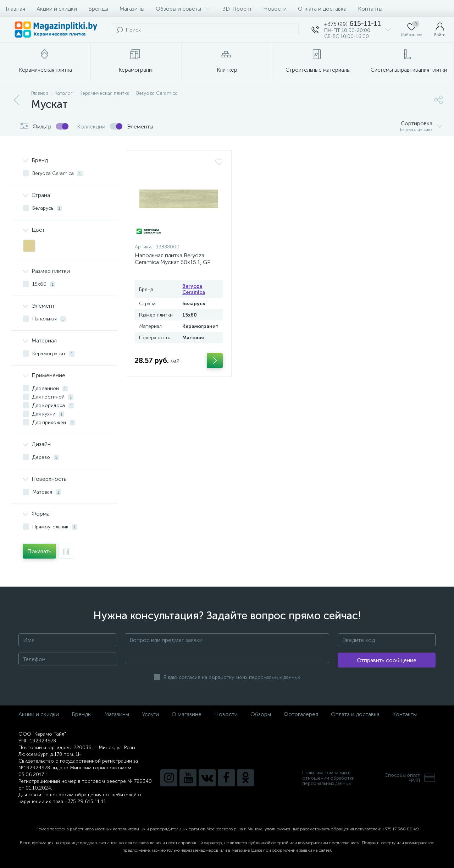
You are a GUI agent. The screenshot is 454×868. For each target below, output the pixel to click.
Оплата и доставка (322, 9)
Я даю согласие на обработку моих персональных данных (232, 677)
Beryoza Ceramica (194, 289)
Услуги (150, 714)
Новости (275, 9)
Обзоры (261, 714)
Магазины (132, 9)
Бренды (98, 9)
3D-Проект (237, 9)
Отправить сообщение (387, 660)
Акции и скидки (57, 9)
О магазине (187, 714)
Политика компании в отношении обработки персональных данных (328, 778)
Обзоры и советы (183, 9)
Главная (15, 9)
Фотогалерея (301, 714)
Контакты (370, 9)
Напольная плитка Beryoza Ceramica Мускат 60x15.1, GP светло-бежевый (173, 262)
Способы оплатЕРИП (410, 778)
